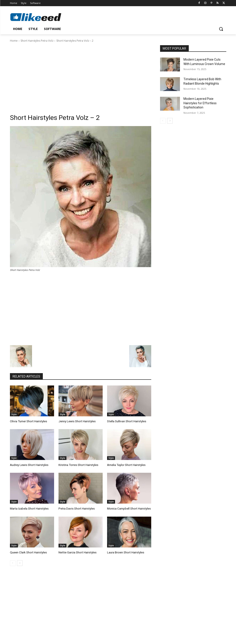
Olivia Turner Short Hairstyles (28, 421)
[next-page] (20, 562)
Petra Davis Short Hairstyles (76, 508)
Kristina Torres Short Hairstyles (78, 464)
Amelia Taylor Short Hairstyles (126, 464)
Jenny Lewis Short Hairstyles (77, 421)
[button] (221, 29)
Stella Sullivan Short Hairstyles (126, 421)
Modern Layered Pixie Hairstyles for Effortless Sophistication (200, 103)
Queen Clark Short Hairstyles (28, 552)
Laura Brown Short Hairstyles (125, 552)
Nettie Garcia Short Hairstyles (77, 552)
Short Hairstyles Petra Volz (37, 41)
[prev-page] (13, 562)
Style (14, 414)
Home (14, 41)
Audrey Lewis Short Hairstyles (29, 464)
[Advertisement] (81, 76)
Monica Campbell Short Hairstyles (129, 508)
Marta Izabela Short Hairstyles (29, 508)
